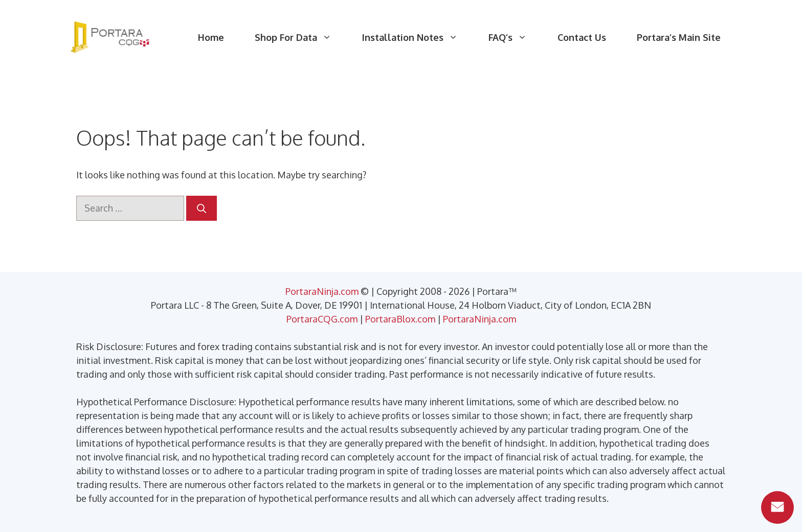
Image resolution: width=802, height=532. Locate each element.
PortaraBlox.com (400, 319)
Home (211, 37)
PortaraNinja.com (322, 291)
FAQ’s (515, 37)
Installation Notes (418, 37)
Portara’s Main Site (679, 37)
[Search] (202, 208)
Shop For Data (301, 37)
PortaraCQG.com (322, 319)
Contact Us (582, 37)
